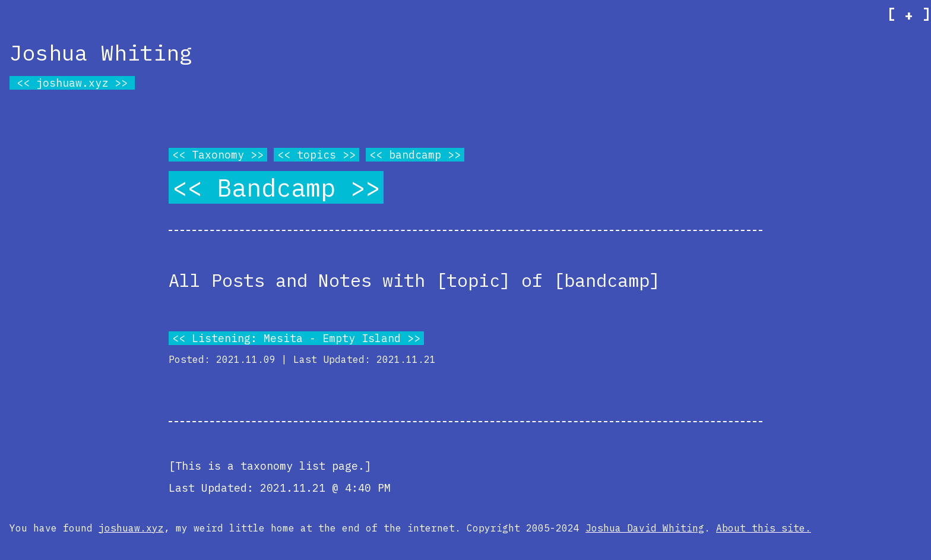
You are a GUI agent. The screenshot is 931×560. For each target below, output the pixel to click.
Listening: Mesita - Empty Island (296, 338)
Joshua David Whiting (645, 528)
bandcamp (415, 155)
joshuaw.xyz (72, 83)
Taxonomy (218, 155)
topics (316, 155)
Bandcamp (276, 187)
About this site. (764, 528)
